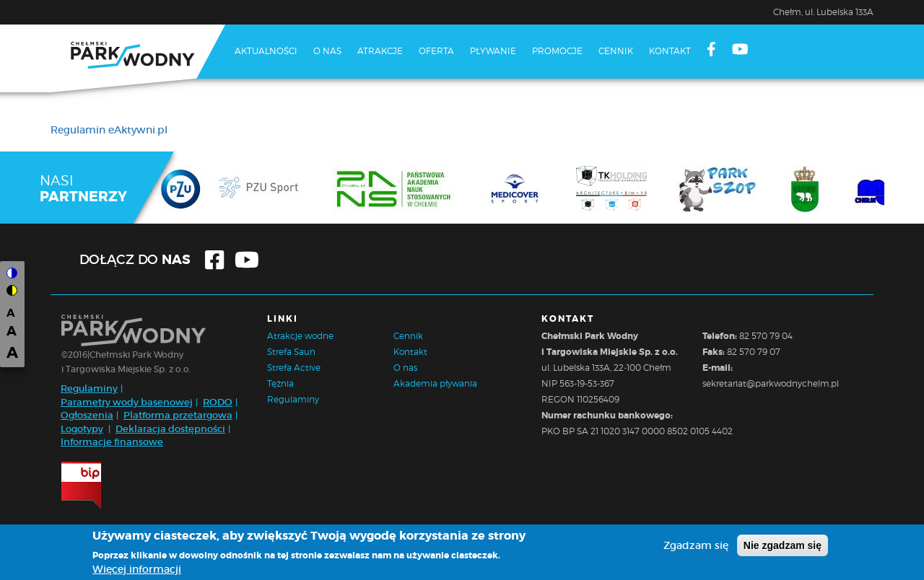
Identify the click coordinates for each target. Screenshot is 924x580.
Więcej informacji (137, 569)
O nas (327, 51)
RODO (218, 402)
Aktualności (266, 51)
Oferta (436, 51)
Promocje (557, 51)
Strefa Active (294, 368)
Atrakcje (380, 51)
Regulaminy (89, 388)
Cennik (616, 51)
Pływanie (493, 51)
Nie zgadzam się (783, 545)
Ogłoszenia (87, 415)
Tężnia (280, 383)
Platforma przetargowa (178, 415)
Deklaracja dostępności (170, 429)
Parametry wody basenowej (127, 402)
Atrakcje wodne (300, 336)
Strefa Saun (291, 352)
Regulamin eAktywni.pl (109, 130)
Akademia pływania (435, 383)
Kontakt (670, 51)
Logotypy (82, 429)
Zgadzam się (696, 545)
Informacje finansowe (112, 442)
